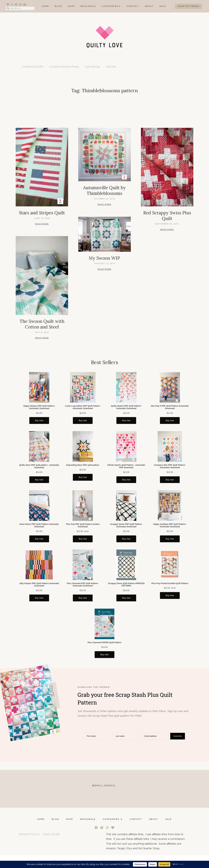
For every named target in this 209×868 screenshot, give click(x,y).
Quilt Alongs (92, 67)
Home (45, 6)
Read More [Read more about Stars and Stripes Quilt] (42, 224)
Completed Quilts (33, 67)
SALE (163, 6)
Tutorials (111, 67)
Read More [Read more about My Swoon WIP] (105, 269)
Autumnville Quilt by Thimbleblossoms (104, 190)
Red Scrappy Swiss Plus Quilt (167, 216)
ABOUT (149, 6)
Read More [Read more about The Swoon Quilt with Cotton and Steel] (42, 338)
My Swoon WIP (104, 258)
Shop (71, 6)
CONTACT (133, 6)
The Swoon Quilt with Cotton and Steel (42, 324)
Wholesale (88, 6)
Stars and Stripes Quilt (42, 213)
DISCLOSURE (52, 834)
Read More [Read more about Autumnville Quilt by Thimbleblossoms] (105, 204)
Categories (111, 6)
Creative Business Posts (64, 67)
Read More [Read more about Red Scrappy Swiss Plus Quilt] (167, 230)
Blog (58, 6)
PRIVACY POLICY (29, 834)
